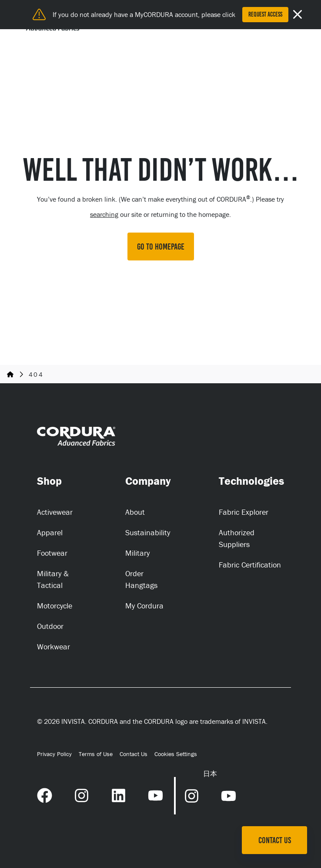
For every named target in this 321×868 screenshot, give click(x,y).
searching (104, 214)
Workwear (53, 647)
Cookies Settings (176, 754)
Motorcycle (55, 606)
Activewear (55, 512)
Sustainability (148, 532)
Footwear (52, 553)
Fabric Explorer (244, 512)
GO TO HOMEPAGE (161, 247)
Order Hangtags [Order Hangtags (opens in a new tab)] (141, 579)
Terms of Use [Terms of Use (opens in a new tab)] (96, 754)
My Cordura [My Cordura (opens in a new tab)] (144, 606)
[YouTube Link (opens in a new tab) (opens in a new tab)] (155, 794)
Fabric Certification (250, 565)
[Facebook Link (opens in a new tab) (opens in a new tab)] (45, 794)
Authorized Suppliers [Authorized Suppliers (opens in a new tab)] (237, 538)
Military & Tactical (53, 579)
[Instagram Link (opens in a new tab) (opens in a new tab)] (82, 794)
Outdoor (50, 626)
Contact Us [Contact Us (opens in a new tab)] (134, 754)
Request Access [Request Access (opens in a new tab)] (265, 14)
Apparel (50, 532)
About (135, 512)
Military (137, 553)
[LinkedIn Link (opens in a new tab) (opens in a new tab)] (119, 794)
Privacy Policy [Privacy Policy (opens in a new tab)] (54, 754)
